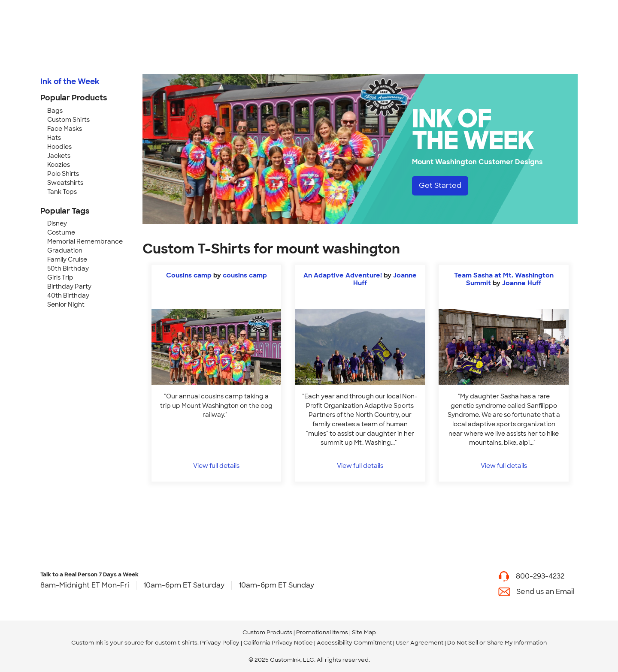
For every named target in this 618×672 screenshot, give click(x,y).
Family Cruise (67, 259)
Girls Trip (60, 277)
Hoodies (59, 147)
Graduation (65, 250)
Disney (57, 223)
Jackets (59, 156)
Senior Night (66, 304)
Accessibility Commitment (354, 643)
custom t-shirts (176, 643)
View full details (216, 466)
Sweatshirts (65, 183)
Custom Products (267, 632)
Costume (61, 232)
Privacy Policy (220, 643)
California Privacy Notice (278, 643)
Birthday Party (69, 286)
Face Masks (65, 129)
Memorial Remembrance (85, 241)
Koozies (59, 165)
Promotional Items (322, 632)
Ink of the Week (70, 81)
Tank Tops (62, 192)
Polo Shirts (63, 174)
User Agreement (420, 643)
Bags (55, 111)
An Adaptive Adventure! (344, 275)
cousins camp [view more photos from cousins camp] (245, 275)
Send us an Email (545, 592)
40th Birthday (68, 295)
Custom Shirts (68, 120)
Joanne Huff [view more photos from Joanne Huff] (522, 283)
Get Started (440, 185)
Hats (54, 138)
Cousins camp (189, 275)
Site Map (364, 632)
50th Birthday (68, 268)
